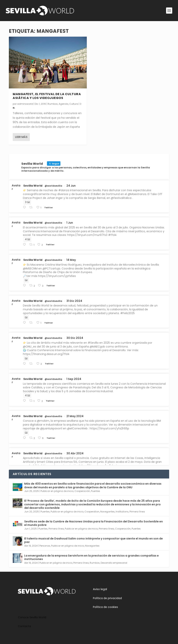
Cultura (74, 104)
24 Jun (71, 186)
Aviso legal (100, 589)
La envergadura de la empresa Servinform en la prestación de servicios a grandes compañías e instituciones (92, 557)
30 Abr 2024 (75, 453)
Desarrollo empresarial (114, 563)
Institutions (122, 512)
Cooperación (82, 491)
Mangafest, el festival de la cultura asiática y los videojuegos (47, 96)
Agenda (64, 104)
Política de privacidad (107, 598)
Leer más (21, 137)
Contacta (24, 626)
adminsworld (25, 104)
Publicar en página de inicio (57, 491)
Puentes (96, 491)
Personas (45, 546)
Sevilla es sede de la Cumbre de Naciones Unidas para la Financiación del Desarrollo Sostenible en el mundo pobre (94, 523)
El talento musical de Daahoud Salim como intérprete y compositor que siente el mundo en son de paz (94, 540)
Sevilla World (33, 186)
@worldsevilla (53, 186)
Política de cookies (105, 607)
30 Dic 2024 (75, 338)
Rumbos (53, 104)
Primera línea (137, 512)
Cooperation (92, 512)
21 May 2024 (75, 416)
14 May (71, 260)
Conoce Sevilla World (32, 617)
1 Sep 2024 (74, 379)
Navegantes (107, 512)
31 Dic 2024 (74, 301)
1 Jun (70, 223)
